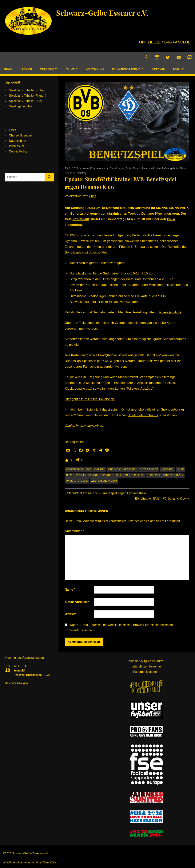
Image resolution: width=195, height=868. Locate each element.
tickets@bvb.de (170, 312)
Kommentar (74, 531)
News (8, 69)
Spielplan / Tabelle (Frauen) (28, 96)
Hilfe (158, 168)
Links (12, 130)
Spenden (159, 69)
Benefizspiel (117, 168)
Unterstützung (77, 481)
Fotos (70, 69)
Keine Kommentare (94, 168)
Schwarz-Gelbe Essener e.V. (104, 12)
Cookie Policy (18, 151)
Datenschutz (17, 141)
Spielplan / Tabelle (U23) (26, 101)
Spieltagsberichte (21, 106)
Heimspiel (148, 168)
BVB (89, 470)
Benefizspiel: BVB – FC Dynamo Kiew (161, 499)
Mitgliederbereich (126, 69)
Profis (81, 475)
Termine (26, 69)
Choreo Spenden (20, 135)
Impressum (16, 146)
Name (70, 590)
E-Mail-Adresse (77, 602)
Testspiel (154, 475)
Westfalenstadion (104, 481)
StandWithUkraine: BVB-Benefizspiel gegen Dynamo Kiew (106, 493)
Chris (92, 196)
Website (71, 614)
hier (173, 361)
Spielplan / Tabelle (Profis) (27, 90)
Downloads (95, 69)
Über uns (47, 69)
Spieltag (82, 173)
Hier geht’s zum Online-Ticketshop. (90, 399)
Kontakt (179, 69)
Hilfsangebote (170, 168)
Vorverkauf (81, 219)
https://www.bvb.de (90, 426)
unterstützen (173, 475)
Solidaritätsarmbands (143, 415)
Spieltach (123, 475)
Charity (99, 470)
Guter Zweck (133, 168)
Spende (93, 475)
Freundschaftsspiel (122, 470)
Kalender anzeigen (17, 683)
